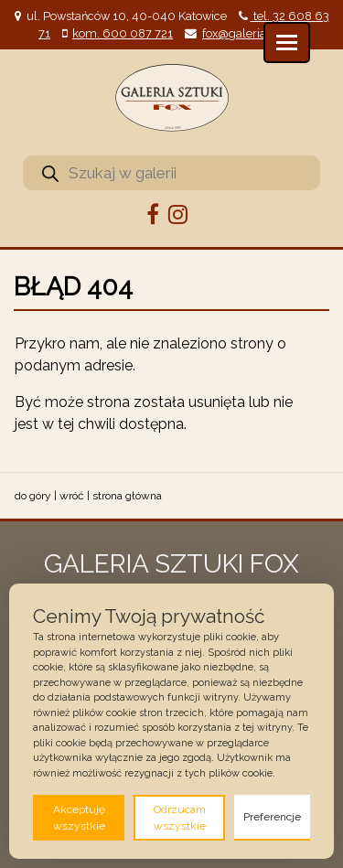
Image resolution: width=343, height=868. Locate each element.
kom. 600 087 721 (123, 33)
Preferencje (272, 817)
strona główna (127, 496)
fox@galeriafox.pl (249, 33)
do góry (33, 496)
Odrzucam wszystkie (180, 818)
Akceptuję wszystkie (79, 818)
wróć (72, 496)
